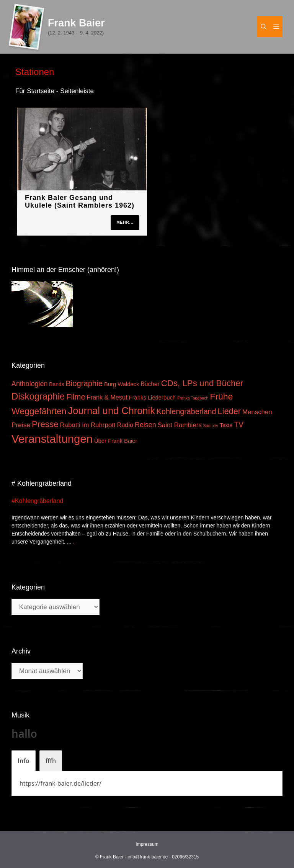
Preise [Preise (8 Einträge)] (21, 425)
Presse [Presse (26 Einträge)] (45, 424)
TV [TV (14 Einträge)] (239, 424)
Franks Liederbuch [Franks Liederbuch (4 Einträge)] (152, 398)
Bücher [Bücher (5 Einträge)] (150, 384)
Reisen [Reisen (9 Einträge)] (145, 425)
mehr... (125, 222)
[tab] (24, 761)
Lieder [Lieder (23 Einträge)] (229, 411)
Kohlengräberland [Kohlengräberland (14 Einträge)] (186, 411)
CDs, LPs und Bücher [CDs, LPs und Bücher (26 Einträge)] (202, 383)
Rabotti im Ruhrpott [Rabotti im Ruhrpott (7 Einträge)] (87, 425)
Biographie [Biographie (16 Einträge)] (84, 383)
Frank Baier (76, 23)
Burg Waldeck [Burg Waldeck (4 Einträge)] (122, 384)
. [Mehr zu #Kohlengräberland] (73, 542)
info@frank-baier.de (148, 857)
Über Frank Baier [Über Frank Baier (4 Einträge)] (116, 441)
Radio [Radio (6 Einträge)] (125, 425)
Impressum (147, 844)
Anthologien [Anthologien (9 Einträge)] (29, 384)
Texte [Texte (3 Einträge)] (226, 425)
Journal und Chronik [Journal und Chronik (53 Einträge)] (111, 411)
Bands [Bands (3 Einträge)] (56, 384)
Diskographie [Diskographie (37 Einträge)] (38, 396)
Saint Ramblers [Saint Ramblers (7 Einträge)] (180, 425)
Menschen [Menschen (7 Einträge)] (257, 412)
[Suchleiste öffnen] (264, 27)
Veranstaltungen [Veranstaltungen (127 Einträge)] (52, 439)
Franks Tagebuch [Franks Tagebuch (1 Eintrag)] (193, 398)
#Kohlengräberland (37, 501)
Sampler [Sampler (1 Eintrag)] (211, 426)
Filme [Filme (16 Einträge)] (76, 397)
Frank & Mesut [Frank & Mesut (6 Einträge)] (107, 397)
